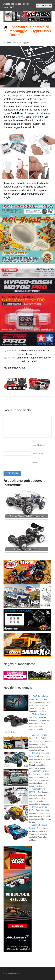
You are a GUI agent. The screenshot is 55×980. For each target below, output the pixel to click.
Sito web (35, 462)
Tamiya (35, 117)
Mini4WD (20, 117)
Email (38, 454)
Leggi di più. (9, 7)
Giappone (25, 43)
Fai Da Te (17, 43)
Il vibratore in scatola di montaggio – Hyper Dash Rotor (30, 31)
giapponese (18, 96)
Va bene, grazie (44, 6)
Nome (38, 445)
